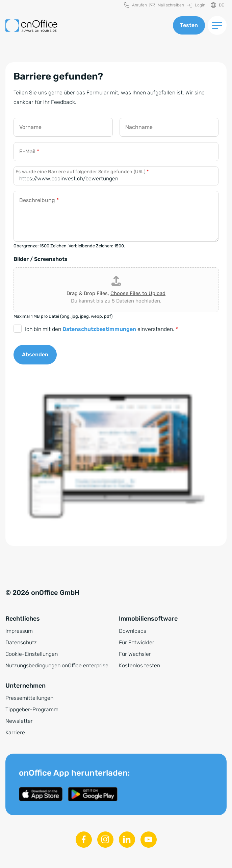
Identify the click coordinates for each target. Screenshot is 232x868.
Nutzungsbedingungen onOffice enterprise (57, 665)
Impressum (19, 631)
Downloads (133, 631)
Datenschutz (21, 642)
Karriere (15, 732)
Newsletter (19, 721)
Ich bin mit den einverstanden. (101, 329)
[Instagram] (105, 840)
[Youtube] (149, 840)
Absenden (35, 354)
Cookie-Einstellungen (32, 654)
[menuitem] (135, 5)
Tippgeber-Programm (32, 709)
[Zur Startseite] (31, 26)
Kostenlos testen (139, 665)
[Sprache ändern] (217, 5)
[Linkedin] (127, 840)
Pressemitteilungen (29, 698)
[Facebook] (84, 840)
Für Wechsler (135, 654)
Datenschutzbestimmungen (99, 329)
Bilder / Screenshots (41, 259)
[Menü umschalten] (217, 25)
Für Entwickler (137, 642)
